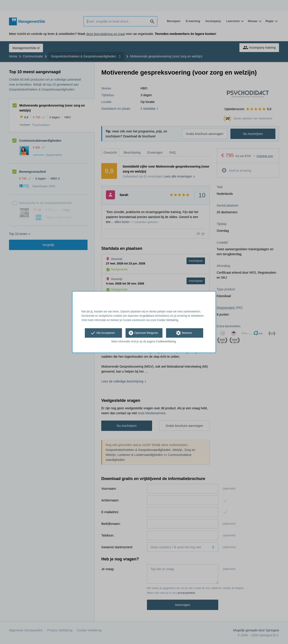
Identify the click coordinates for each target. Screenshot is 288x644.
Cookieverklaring (166, 342)
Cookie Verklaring (168, 320)
